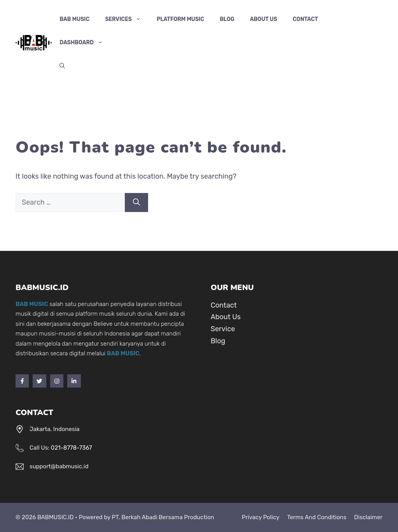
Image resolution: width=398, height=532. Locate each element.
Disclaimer (368, 517)
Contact (305, 19)
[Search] (136, 203)
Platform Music (180, 19)
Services (127, 19)
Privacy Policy (261, 517)
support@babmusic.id (59, 466)
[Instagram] (57, 381)
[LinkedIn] (74, 381)
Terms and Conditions (317, 517)
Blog (227, 19)
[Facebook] (22, 381)
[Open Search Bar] (62, 66)
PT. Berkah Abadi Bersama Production (163, 517)
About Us (264, 19)
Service (223, 329)
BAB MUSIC (74, 19)
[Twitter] (39, 381)
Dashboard (85, 43)
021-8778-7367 (72, 448)
